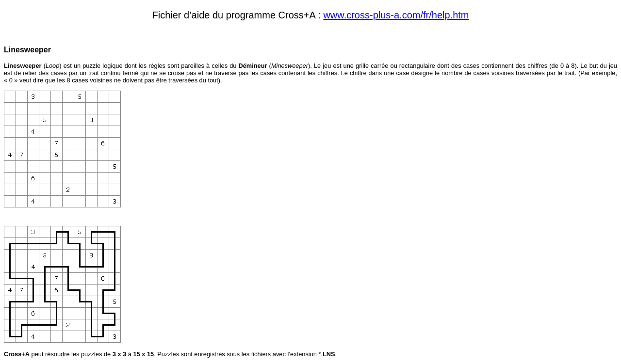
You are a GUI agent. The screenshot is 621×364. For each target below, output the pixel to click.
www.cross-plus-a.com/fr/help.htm (396, 15)
